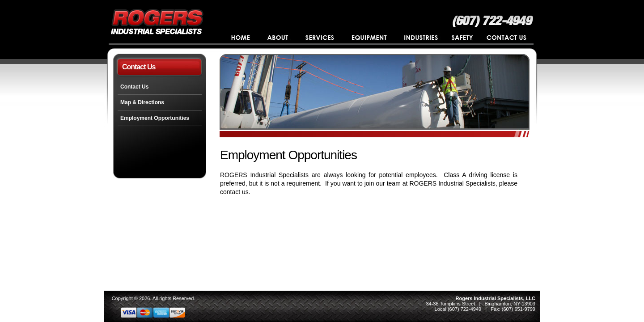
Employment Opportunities (155, 118)
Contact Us (134, 87)
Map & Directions (142, 102)
